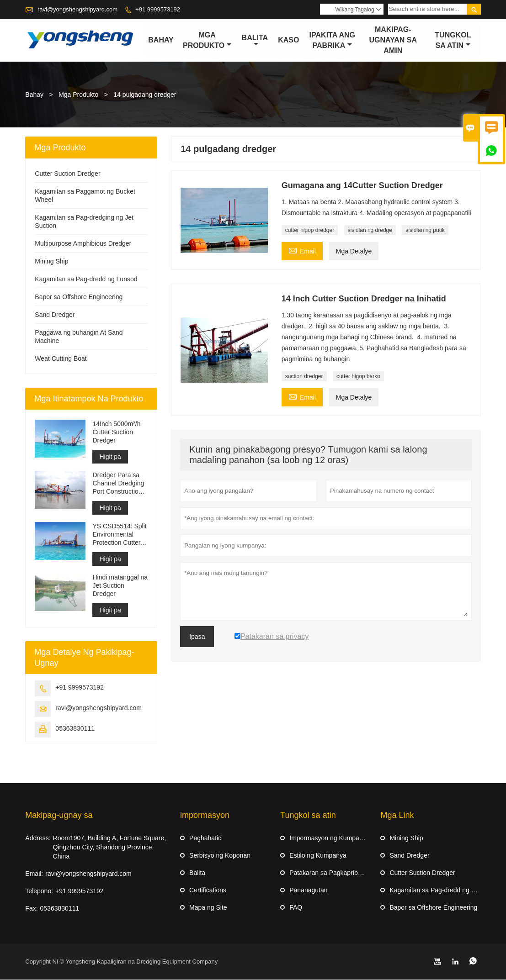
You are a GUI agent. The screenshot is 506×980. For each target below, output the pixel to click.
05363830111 (75, 729)
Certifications (208, 890)
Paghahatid (205, 838)
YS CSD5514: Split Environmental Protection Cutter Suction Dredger (119, 535)
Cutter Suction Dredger (67, 174)
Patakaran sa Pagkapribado (329, 873)
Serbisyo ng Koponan (220, 856)
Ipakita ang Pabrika (332, 40)
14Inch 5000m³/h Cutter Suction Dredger (116, 432)
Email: (34, 874)
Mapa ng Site (208, 908)
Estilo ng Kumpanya (318, 856)
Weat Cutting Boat (61, 359)
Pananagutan (308, 890)
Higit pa (110, 457)
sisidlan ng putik (425, 231)
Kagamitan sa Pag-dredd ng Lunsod (86, 279)
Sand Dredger (55, 315)
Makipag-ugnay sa (59, 816)
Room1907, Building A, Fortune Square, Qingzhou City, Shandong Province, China (110, 848)
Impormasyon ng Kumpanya (329, 838)
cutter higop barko (358, 377)
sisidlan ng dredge (370, 231)
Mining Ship (51, 262)
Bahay (161, 40)
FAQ (296, 908)
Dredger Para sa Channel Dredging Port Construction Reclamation (118, 484)
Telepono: (39, 891)
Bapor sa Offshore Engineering (79, 297)
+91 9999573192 (158, 9)
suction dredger (304, 377)
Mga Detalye (354, 252)
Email (302, 250)
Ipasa (197, 637)
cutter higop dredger (310, 231)
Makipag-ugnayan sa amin (393, 40)
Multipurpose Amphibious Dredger (83, 244)
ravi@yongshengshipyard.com (77, 9)
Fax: (31, 909)
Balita (255, 41)
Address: (38, 838)
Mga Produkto (207, 40)
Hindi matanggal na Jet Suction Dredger (120, 586)
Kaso (288, 40)
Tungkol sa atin (453, 40)
